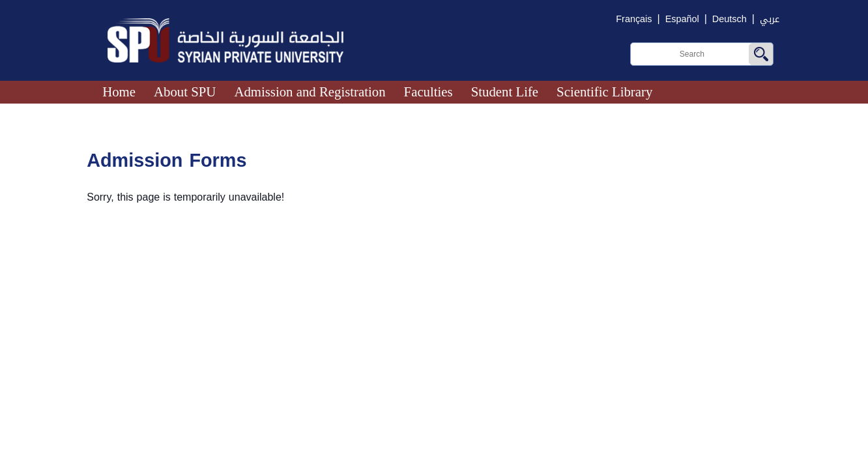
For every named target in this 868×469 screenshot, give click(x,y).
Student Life (505, 92)
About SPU (185, 92)
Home (119, 92)
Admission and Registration (310, 92)
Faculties (428, 92)
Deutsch (730, 19)
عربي (770, 19)
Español (682, 19)
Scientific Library (604, 92)
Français (634, 19)
